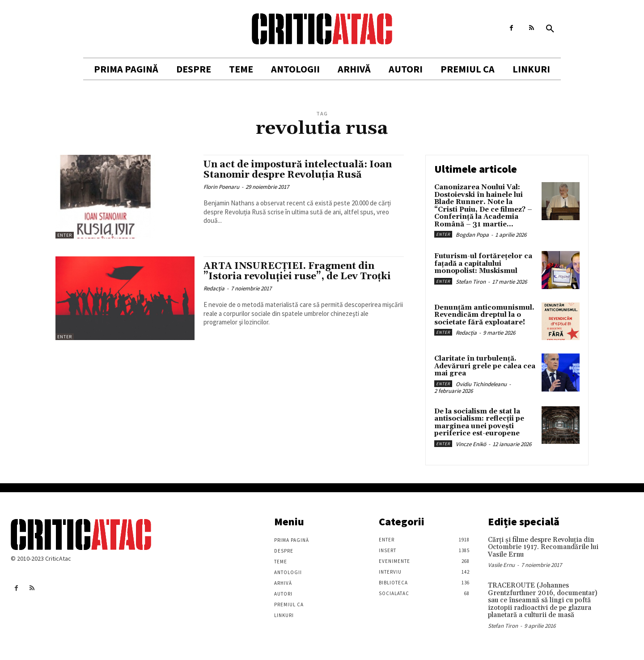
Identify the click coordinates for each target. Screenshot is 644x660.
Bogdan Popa (472, 235)
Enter (65, 235)
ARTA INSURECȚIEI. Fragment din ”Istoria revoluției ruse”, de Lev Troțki (297, 271)
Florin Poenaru (221, 187)
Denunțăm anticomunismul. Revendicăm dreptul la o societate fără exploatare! (484, 315)
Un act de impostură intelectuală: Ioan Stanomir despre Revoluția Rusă (298, 170)
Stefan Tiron (471, 282)
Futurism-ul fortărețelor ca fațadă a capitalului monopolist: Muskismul (483, 264)
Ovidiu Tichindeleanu (481, 384)
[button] (550, 29)
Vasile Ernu (501, 565)
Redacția (214, 288)
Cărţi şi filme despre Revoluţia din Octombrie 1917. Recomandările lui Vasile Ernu (543, 547)
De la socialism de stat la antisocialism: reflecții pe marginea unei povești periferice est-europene (479, 423)
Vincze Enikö (471, 444)
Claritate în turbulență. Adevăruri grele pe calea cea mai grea (485, 366)
